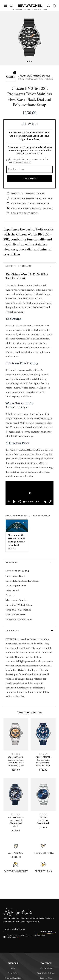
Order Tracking (46, 968)
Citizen (16, 754)
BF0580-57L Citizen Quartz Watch (43, 821)
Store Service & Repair (46, 973)
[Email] (19, 929)
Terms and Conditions (13, 978)
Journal (12, 549)
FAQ (13, 968)
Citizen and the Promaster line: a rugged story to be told (16, 540)
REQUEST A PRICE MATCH (25, 213)
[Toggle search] (11, 6)
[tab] (27, 61)
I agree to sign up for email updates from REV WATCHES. (26, 937)
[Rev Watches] (30, 6)
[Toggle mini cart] (54, 6)
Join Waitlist (30, 179)
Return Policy (13, 973)
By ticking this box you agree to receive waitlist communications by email (29, 161)
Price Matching (46, 978)
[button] (30, 266)
